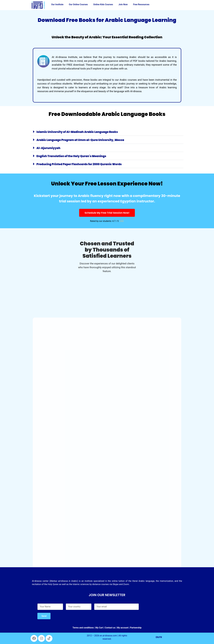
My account (123, 628)
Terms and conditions (83, 628)
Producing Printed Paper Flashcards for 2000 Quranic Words (79, 164)
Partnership (136, 628)
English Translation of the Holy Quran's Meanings (71, 156)
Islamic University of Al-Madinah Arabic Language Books (77, 132)
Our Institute (57, 4)
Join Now (123, 4)
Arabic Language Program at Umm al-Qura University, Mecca (80, 140)
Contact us (110, 628)
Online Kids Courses (103, 4)
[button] (107, 132)
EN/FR (159, 637)
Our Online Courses (78, 4)
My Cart (99, 628)
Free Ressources (141, 4)
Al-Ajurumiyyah (48, 148)
